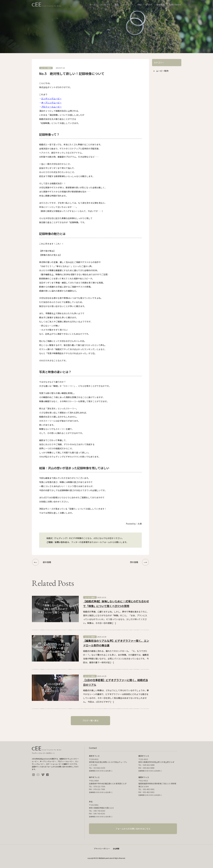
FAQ (140, 5)
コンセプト (105, 5)
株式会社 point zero (106, 858)
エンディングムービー (51, 98)
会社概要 (161, 5)
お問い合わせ (175, 5)
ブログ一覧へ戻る (90, 720)
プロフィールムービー (51, 107)
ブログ (149, 5)
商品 (117, 5)
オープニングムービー (51, 103)
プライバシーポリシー (102, 849)
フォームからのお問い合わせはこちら (133, 829)
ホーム (92, 5)
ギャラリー (128, 5)
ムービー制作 (162, 71)
